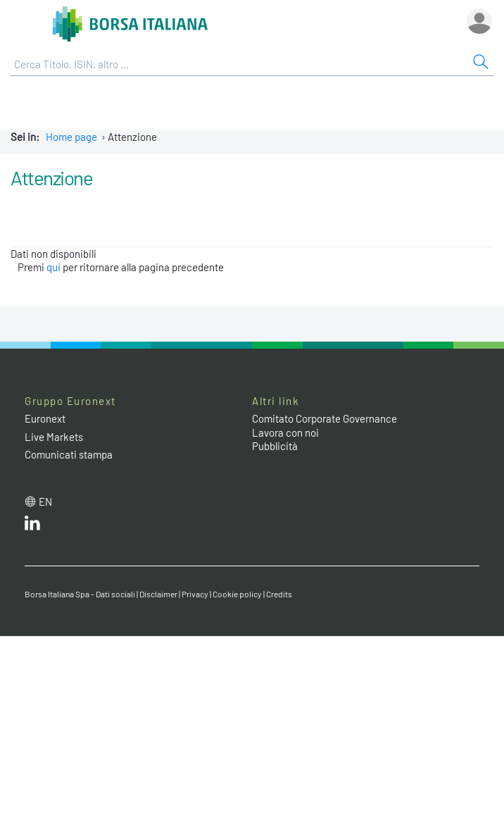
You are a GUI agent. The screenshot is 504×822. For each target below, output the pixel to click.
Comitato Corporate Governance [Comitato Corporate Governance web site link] (325, 418)
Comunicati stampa (69, 454)
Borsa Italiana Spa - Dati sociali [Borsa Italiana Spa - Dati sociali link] (80, 594)
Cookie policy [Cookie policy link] (237, 594)
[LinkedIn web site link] (32, 526)
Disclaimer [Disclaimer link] (158, 594)
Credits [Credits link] (279, 594)
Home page (71, 137)
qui (53, 267)
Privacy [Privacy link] (195, 594)
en (45, 502)
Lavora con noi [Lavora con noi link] (285, 432)
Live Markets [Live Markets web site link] (54, 437)
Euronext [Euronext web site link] (45, 418)
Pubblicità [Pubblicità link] (275, 446)
